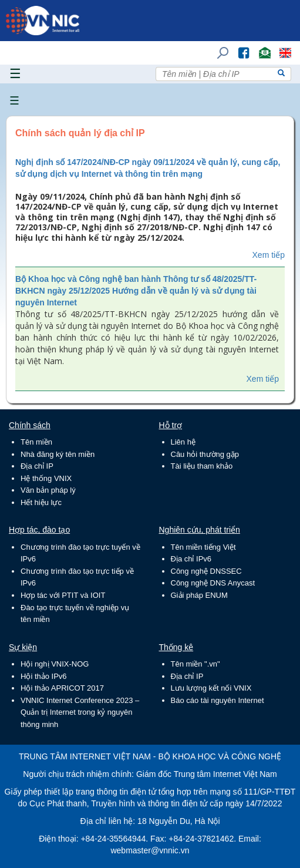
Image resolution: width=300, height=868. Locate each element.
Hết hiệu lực (41, 502)
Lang (280, 47)
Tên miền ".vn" (195, 664)
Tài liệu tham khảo (202, 466)
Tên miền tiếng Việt (203, 547)
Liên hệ (183, 442)
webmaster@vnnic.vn (150, 850)
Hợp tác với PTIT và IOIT (63, 595)
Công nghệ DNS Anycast (213, 583)
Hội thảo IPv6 (44, 676)
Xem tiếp (269, 255)
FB (238, 47)
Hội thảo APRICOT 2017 (62, 688)
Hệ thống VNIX (46, 478)
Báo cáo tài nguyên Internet (218, 700)
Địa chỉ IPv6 (191, 559)
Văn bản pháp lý (48, 490)
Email (260, 47)
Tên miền (36, 442)
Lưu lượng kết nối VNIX (211, 688)
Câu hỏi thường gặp (205, 454)
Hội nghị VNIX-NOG (55, 664)
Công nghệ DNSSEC (206, 571)
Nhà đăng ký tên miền (58, 454)
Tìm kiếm (219, 47)
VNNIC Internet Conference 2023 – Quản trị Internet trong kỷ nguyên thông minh (80, 712)
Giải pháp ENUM (199, 595)
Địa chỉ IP (37, 466)
